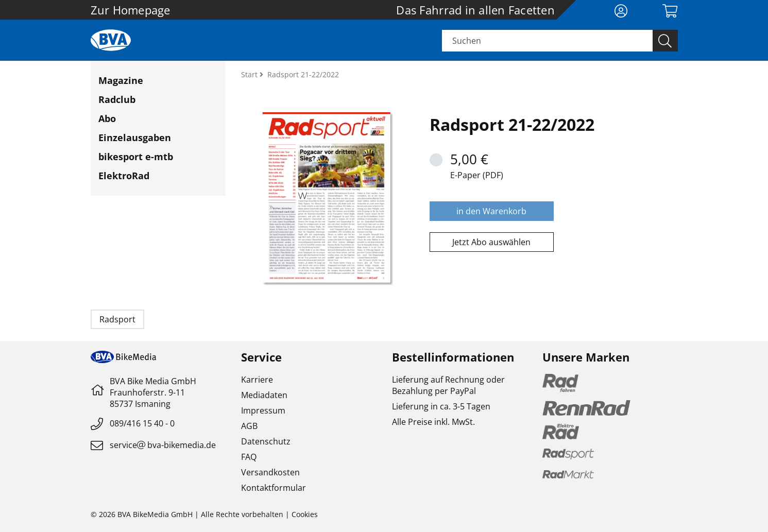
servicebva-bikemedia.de (163, 445)
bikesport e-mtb (136, 157)
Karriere (257, 380)
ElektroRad (124, 176)
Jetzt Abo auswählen (491, 242)
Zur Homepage (131, 10)
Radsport (117, 319)
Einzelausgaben (135, 138)
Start (250, 74)
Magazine (121, 80)
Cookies (305, 514)
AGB (249, 426)
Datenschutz (266, 441)
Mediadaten (264, 395)
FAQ (249, 457)
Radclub (117, 99)
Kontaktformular (274, 488)
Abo (107, 118)
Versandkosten (270, 472)
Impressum (263, 410)
